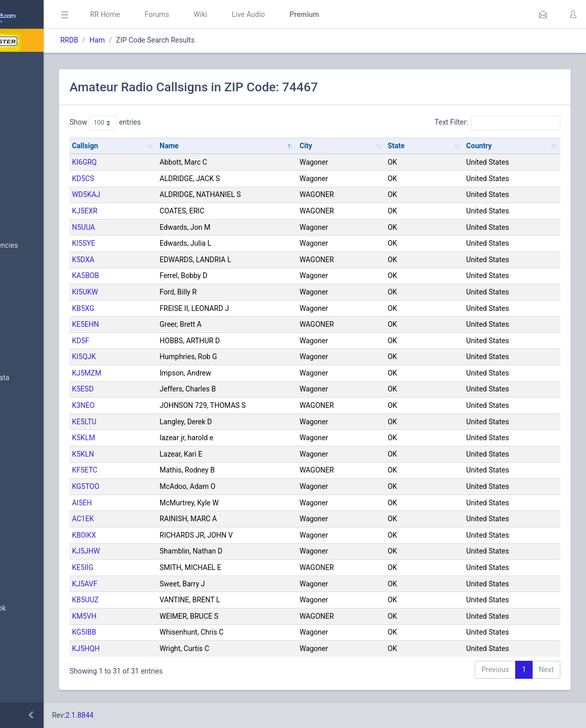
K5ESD (170, 389)
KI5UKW (173, 292)
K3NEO (171, 405)
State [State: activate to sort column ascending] (431, 146)
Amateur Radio (38, 427)
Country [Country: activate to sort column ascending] (497, 146)
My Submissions (41, 167)
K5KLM (171, 438)
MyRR (24, 89)
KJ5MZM (174, 373)
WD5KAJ (174, 194)
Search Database (42, 299)
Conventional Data (44, 481)
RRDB (157, 40)
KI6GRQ (172, 162)
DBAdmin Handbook (47, 608)
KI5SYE (171, 243)
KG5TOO (173, 486)
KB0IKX (172, 535)
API (20, 633)
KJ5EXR (172, 211)
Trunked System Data (48, 378)
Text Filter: (497, 123)
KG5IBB (172, 632)
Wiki (288, 14)
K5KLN (171, 454)
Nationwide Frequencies (53, 246)
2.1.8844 (167, 715)
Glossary (28, 584)
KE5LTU (172, 422)
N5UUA (171, 227)
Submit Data (34, 143)
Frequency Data (39, 353)
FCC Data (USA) (40, 402)
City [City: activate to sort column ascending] (358, 146)
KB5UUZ (173, 600)
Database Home (40, 64)
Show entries (193, 123)
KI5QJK (172, 357)
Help (22, 658)
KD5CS (171, 179)
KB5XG (171, 308)
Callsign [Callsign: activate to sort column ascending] (173, 146)
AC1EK (171, 519)
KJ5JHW (174, 551)
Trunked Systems (42, 505)
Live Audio (336, 14)
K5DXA (171, 260)
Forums (244, 14)
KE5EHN (173, 324)
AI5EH (170, 503)
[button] (543, 14)
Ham (185, 40)
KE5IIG (170, 567)
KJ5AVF (172, 584)
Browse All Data (40, 221)
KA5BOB (173, 276)
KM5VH (172, 616)
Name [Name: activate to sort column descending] (239, 146)
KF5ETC (172, 470)
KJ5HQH (173, 648)
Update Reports (39, 530)
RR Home (192, 14)
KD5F (168, 341)
